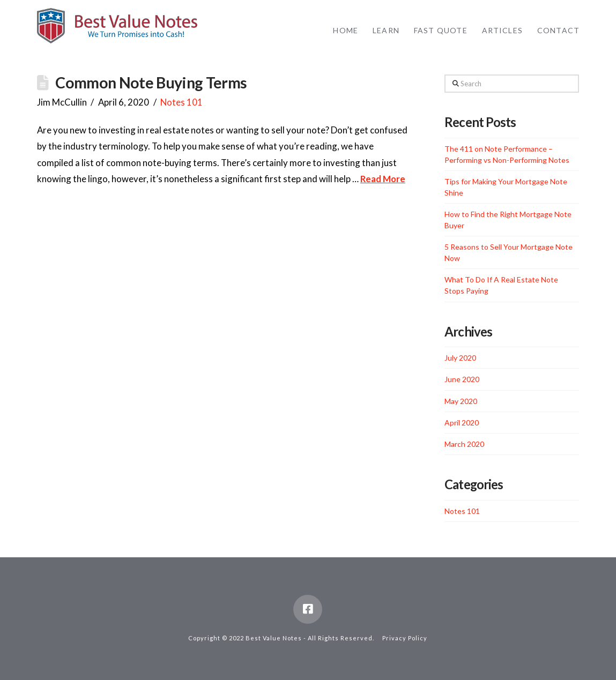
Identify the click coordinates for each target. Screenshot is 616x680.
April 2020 (462, 423)
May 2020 (461, 401)
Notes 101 (181, 102)
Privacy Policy (405, 638)
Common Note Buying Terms (151, 83)
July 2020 (460, 358)
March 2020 (464, 444)
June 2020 (462, 379)
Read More (383, 179)
